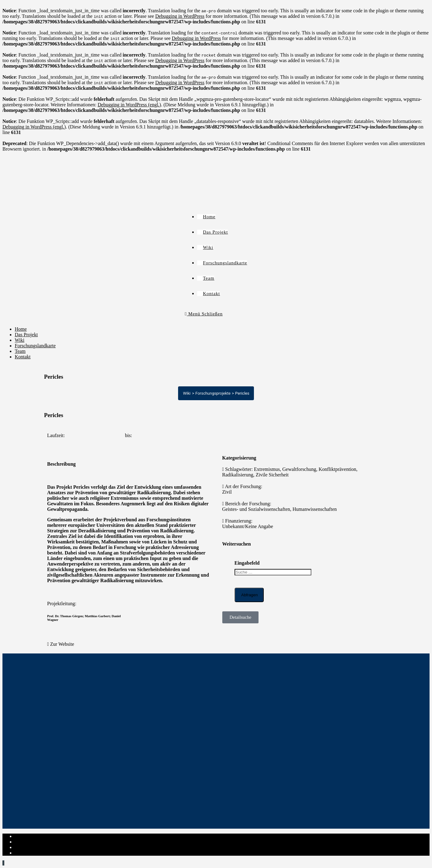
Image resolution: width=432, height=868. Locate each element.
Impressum (26, 836)
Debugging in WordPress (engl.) (129, 105)
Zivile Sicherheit (272, 475)
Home (21, 329)
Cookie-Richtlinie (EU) (38, 847)
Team (20, 351)
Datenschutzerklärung (36, 842)
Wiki (19, 340)
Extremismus (267, 469)
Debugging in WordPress (180, 16)
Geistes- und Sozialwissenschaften (256, 509)
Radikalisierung (238, 475)
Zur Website (62, 644)
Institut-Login (28, 853)
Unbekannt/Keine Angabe (248, 526)
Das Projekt (26, 335)
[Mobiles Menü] (204, 314)
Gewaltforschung (299, 469)
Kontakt (23, 357)
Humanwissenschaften (315, 509)
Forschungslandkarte (35, 346)
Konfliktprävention (338, 469)
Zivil (227, 492)
